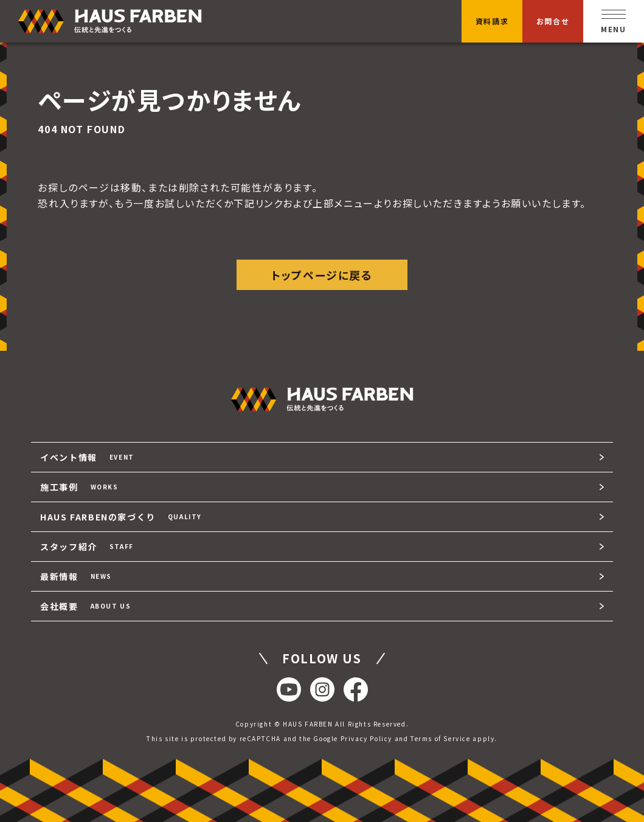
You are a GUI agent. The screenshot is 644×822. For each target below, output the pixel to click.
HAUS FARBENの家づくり (121, 517)
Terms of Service (441, 738)
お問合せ (553, 21)
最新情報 (76, 576)
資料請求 (492, 21)
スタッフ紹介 (87, 547)
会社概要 (85, 606)
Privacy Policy (366, 738)
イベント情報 (87, 457)
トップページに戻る (322, 275)
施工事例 (79, 487)
